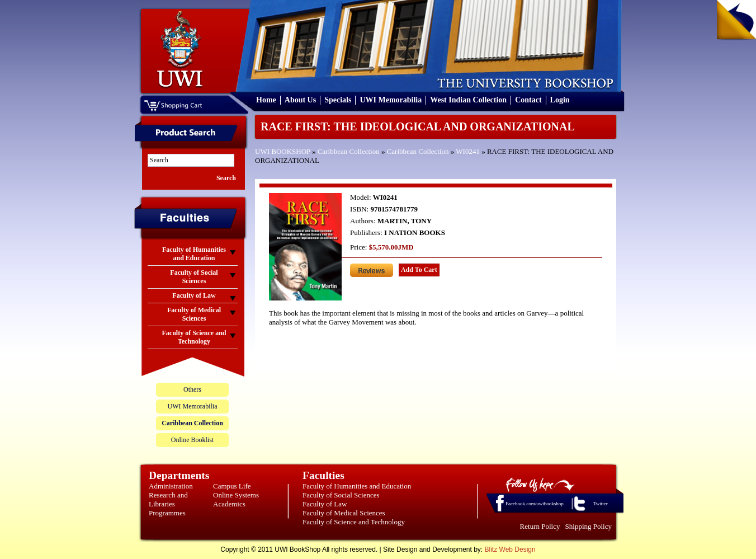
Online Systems (236, 495)
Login (560, 100)
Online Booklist (192, 440)
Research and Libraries (168, 499)
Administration (171, 486)
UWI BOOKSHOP (283, 151)
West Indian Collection (468, 100)
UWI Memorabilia (391, 100)
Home (266, 100)
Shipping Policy (589, 526)
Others (192, 389)
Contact (528, 100)
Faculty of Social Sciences (341, 495)
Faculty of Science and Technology (354, 522)
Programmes (167, 513)
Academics (229, 504)
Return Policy (540, 526)
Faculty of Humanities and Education (357, 486)
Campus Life (232, 486)
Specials (338, 100)
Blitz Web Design (510, 549)
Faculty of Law (325, 504)
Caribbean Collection (349, 151)
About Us (300, 100)
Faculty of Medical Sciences (344, 513)
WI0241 (468, 151)
